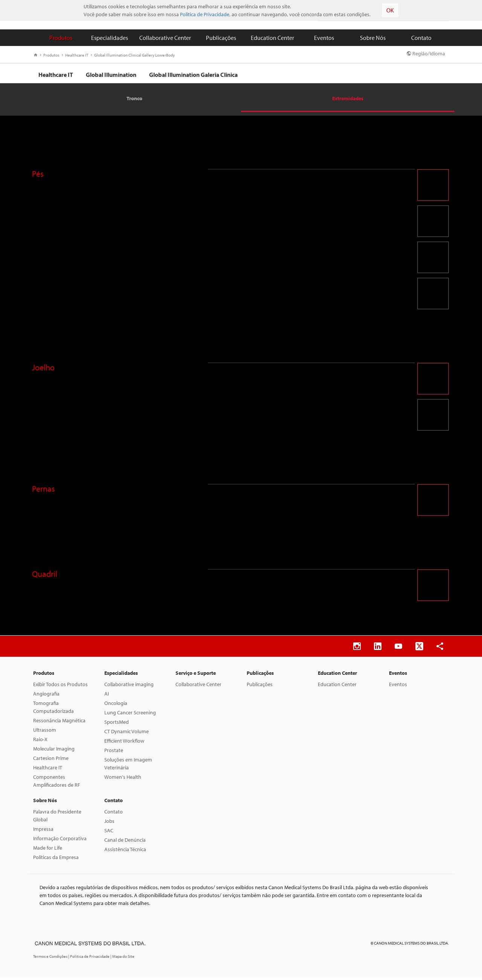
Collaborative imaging (129, 687)
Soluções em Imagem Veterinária (128, 766)
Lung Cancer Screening (130, 715)
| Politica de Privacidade (89, 959)
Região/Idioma (426, 54)
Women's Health (123, 780)
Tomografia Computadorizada (53, 710)
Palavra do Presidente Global (57, 818)
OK (390, 10)
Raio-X (40, 742)
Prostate (114, 753)
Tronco (134, 101)
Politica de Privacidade (205, 14)
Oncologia (116, 706)
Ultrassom (45, 732)
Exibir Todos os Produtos (60, 687)
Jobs (109, 824)
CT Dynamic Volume (127, 734)
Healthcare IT (75, 55)
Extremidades (348, 101)
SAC (109, 833)
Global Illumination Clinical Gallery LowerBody (133, 55)
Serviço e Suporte (196, 676)
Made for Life (48, 850)
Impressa (43, 832)
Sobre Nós (373, 38)
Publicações (221, 38)
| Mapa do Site (122, 959)
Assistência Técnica (125, 852)
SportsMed (117, 725)
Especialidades (110, 38)
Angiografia (46, 696)
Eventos (324, 38)
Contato (421, 38)
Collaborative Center (165, 38)
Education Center (272, 38)
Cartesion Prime (51, 761)
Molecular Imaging (54, 751)
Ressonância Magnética (59, 723)
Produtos (61, 38)
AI (107, 696)
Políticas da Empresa (56, 860)
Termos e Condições (51, 959)
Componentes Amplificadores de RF (57, 784)
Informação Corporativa (60, 841)
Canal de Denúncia (125, 842)
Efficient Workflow (124, 743)
